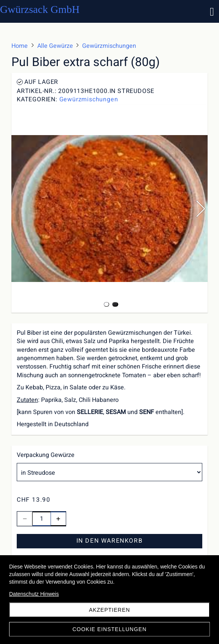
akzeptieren (109, 610)
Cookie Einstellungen (109, 629)
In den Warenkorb (110, 541)
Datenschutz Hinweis (34, 594)
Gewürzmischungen (89, 99)
